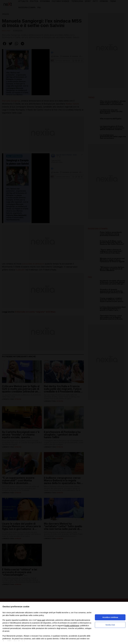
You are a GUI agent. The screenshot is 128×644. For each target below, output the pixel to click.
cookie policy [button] (38, 615)
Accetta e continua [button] (110, 617)
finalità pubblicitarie (72, 626)
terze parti (41, 620)
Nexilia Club (110, 625)
